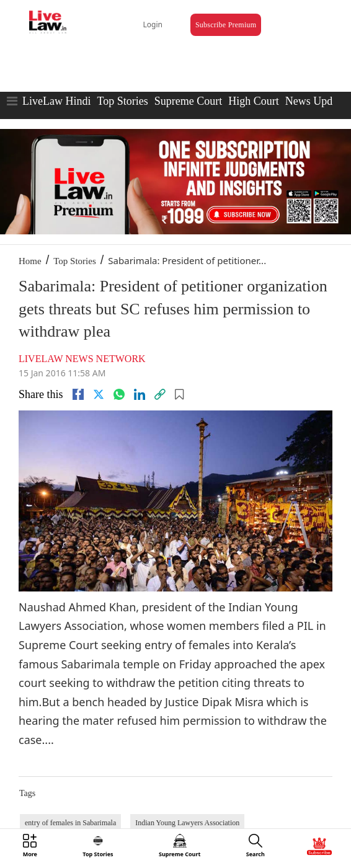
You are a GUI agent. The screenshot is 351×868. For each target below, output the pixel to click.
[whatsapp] (119, 394)
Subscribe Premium (226, 25)
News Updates (318, 101)
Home (30, 261)
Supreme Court (189, 101)
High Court (254, 101)
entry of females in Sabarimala (70, 823)
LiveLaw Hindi (56, 101)
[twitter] (99, 394)
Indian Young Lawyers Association (187, 823)
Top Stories (122, 101)
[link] (160, 394)
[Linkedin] (140, 394)
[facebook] (78, 394)
